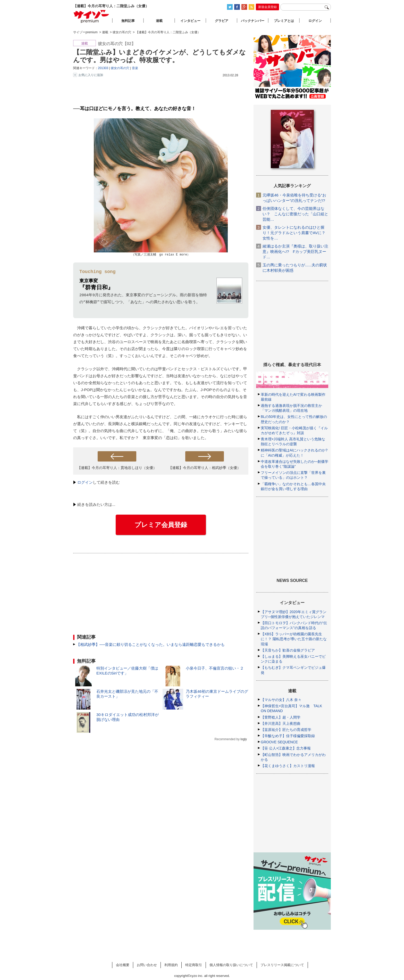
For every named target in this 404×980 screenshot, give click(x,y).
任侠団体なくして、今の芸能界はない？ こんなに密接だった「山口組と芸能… (295, 214)
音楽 (135, 68)
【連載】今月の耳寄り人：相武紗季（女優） (205, 468)
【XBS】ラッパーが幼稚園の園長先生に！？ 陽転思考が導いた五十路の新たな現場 (294, 639)
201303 (103, 68)
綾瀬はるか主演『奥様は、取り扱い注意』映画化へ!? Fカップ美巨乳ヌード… (295, 252)
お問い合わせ (147, 965)
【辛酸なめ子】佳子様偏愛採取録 (288, 736)
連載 (159, 21)
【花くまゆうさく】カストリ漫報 (288, 766)
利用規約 (171, 965)
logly (244, 739)
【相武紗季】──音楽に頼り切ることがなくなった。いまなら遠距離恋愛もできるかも (150, 645)
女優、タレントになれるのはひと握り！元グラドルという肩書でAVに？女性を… (294, 233)
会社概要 (123, 965)
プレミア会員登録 (161, 525)
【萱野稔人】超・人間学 (281, 717)
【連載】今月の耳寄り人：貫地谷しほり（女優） (117, 468)
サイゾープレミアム (91, 16)
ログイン (85, 483)
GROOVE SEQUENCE (279, 742)
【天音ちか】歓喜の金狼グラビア (288, 650)
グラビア (222, 21)
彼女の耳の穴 (120, 68)
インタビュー (190, 21)
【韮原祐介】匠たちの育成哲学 (286, 730)
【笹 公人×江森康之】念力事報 (286, 748)
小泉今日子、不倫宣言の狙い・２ (215, 668)
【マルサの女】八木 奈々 (281, 700)
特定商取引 (194, 965)
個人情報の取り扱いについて (231, 965)
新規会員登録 (267, 7)
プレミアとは (284, 21)
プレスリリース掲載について (282, 965)
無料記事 (128, 21)
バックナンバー (253, 21)
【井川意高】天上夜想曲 (281, 723)
